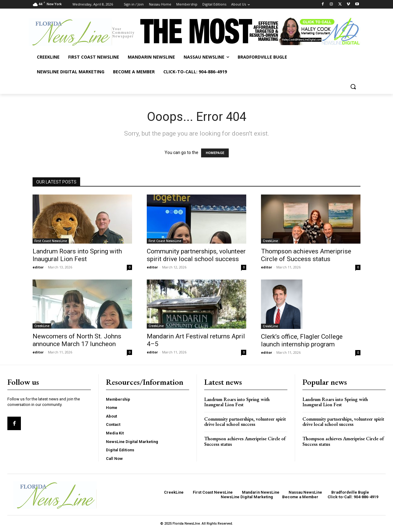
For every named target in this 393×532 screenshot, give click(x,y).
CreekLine (270, 241)
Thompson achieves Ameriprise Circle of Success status (306, 255)
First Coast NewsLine (51, 241)
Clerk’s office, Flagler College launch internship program (302, 340)
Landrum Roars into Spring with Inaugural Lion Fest (77, 255)
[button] (353, 87)
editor (38, 267)
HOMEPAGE (215, 153)
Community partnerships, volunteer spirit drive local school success (196, 255)
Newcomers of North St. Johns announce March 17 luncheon (77, 340)
